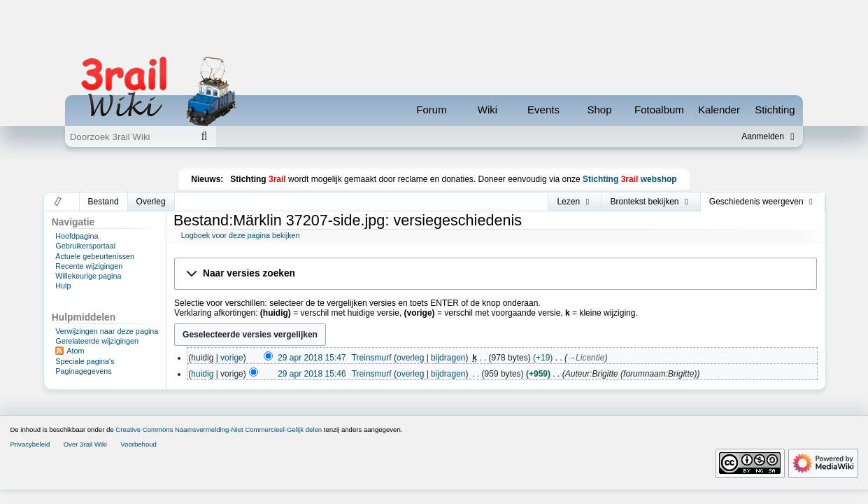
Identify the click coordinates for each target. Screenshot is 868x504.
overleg (410, 358)
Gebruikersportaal (85, 246)
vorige (232, 358)
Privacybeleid (30, 444)
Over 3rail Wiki (85, 444)
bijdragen (448, 358)
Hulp (63, 286)
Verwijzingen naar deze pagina (107, 331)
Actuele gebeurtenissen (95, 256)
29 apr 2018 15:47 (312, 358)
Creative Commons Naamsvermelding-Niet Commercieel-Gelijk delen (219, 429)
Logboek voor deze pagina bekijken (241, 235)
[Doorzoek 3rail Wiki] (129, 136)
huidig (202, 374)
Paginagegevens (83, 371)
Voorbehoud (138, 444)
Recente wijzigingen (89, 266)
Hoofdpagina (77, 236)
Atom (75, 351)
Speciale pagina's (85, 361)
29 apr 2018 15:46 (312, 374)
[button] (58, 202)
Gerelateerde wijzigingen (97, 341)
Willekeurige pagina (88, 276)
